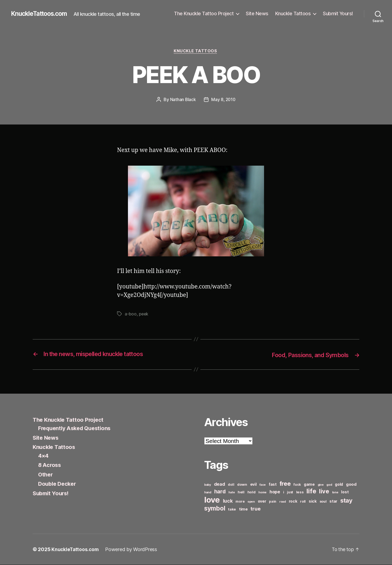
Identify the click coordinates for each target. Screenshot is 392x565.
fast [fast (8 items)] (273, 484)
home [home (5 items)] (262, 493)
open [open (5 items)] (251, 502)
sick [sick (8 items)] (313, 501)
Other (46, 475)
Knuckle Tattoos (293, 13)
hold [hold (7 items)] (252, 492)
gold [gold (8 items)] (339, 484)
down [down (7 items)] (242, 485)
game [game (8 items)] (309, 484)
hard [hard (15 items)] (220, 492)
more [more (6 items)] (240, 502)
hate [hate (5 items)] (232, 493)
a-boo (131, 315)
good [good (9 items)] (351, 484)
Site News (257, 13)
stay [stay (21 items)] (346, 501)
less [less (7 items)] (300, 492)
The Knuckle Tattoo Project (204, 13)
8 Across (50, 465)
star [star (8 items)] (333, 501)
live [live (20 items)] (324, 491)
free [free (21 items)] (285, 484)
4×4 (44, 456)
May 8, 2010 (223, 100)
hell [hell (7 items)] (241, 492)
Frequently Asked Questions (77, 428)
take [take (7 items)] (232, 509)
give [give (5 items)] (321, 485)
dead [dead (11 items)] (220, 484)
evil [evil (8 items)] (253, 484)
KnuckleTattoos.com (41, 14)
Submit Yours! (338, 13)
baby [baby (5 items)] (208, 485)
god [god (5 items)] (329, 485)
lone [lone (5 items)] (335, 493)
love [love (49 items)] (212, 500)
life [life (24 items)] (311, 491)
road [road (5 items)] (283, 502)
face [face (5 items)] (263, 485)
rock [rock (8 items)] (293, 501)
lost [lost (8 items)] (345, 492)
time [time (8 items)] (243, 509)
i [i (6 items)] (284, 492)
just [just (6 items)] (290, 492)
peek (144, 315)
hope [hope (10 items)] (275, 492)
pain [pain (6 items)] (273, 502)
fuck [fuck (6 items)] (297, 485)
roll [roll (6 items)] (303, 502)
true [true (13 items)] (255, 509)
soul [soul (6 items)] (323, 502)
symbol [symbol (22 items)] (215, 508)
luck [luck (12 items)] (228, 501)
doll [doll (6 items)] (231, 485)
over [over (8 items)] (262, 501)
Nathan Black (182, 100)
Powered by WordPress (132, 550)
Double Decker (58, 484)
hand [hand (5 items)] (208, 493)
